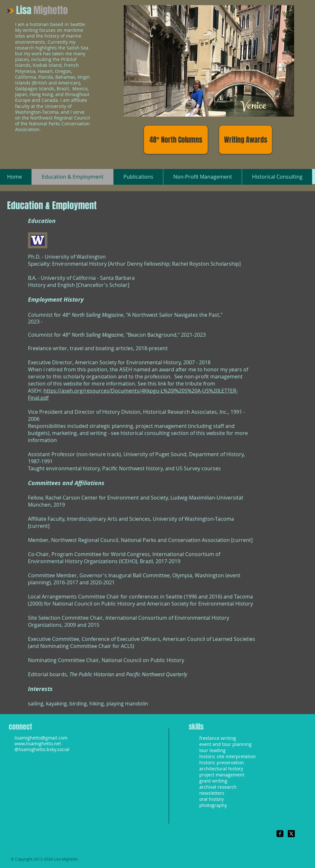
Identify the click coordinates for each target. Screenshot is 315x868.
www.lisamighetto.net (38, 744)
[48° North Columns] (176, 140)
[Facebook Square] (280, 834)
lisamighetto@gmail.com (41, 738)
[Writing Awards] (246, 140)
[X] (291, 834)
